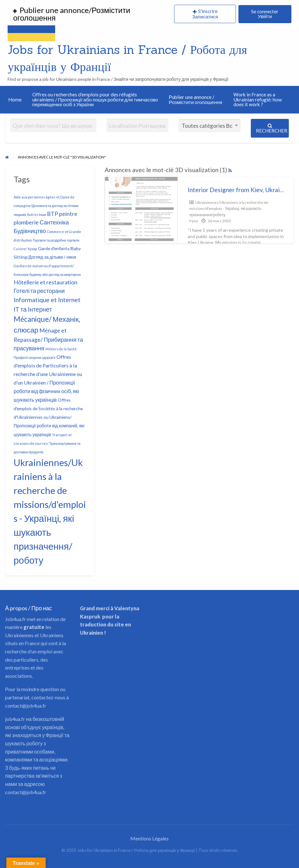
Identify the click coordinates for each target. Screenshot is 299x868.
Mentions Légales (149, 838)
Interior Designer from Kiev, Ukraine (237, 190)
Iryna (194, 221)
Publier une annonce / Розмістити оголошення (195, 100)
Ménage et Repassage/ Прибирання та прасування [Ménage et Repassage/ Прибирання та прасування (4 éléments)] (48, 339)
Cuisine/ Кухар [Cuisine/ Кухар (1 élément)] (25, 249)
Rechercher (272, 128)
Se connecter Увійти (265, 14)
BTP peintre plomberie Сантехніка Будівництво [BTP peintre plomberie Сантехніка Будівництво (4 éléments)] (45, 222)
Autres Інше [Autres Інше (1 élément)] (36, 214)
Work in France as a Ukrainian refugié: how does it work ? (258, 99)
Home (15, 100)
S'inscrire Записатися (205, 14)
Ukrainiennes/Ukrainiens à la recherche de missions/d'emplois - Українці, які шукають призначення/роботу (229, 208)
